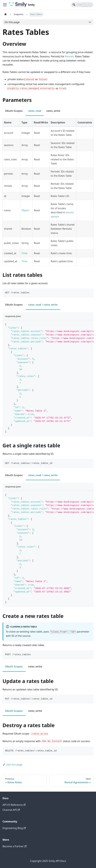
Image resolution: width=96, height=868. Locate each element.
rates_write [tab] (53, 111)
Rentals (70, 56)
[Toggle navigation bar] (5, 5)
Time (24, 253)
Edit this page (12, 765)
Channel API (11, 810)
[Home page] (5, 14)
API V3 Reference (14, 805)
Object (25, 210)
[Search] (82, 5)
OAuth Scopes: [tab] (14, 111)
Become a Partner (15, 846)
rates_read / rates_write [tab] (43, 305)
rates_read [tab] (35, 111)
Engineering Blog (14, 828)
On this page (12, 22)
